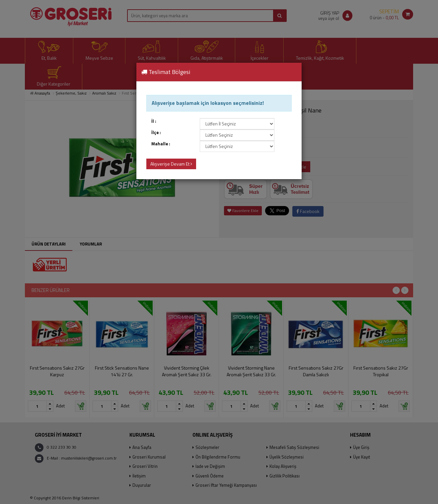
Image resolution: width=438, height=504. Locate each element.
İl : (154, 121)
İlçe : (156, 133)
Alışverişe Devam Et (171, 164)
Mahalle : (161, 144)
